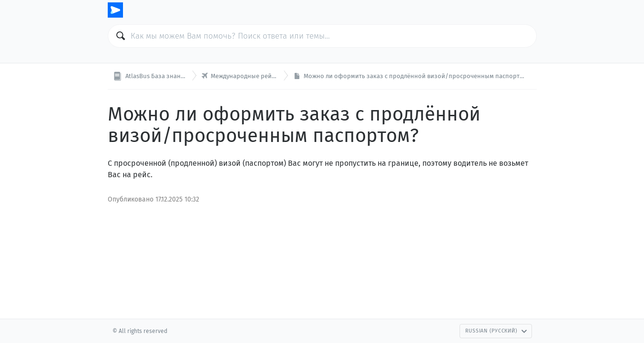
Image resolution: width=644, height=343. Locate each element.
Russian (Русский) (496, 331)
